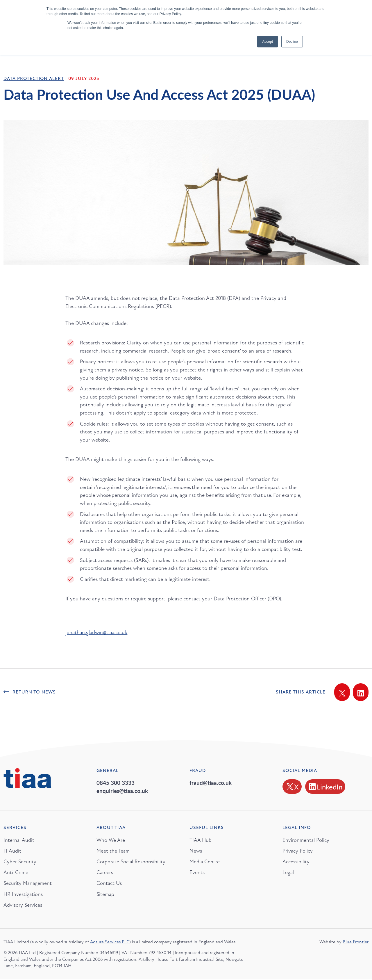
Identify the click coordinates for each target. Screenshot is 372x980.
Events (197, 873)
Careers (105, 873)
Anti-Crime (16, 873)
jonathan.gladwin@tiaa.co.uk (97, 632)
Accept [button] (268, 42)
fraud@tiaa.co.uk (211, 783)
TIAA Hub (201, 840)
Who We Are (111, 840)
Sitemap (106, 895)
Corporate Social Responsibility (131, 862)
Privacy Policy (298, 851)
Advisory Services (23, 906)
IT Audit (12, 851)
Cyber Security (20, 862)
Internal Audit (19, 840)
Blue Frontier (356, 943)
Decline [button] (292, 42)
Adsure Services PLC (110, 943)
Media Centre (205, 862)
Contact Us (109, 884)
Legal (288, 873)
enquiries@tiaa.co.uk (122, 791)
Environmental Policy (306, 840)
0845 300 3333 (116, 783)
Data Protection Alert (34, 78)
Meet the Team (113, 851)
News (196, 851)
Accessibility (296, 862)
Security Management (28, 884)
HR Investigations (23, 895)
